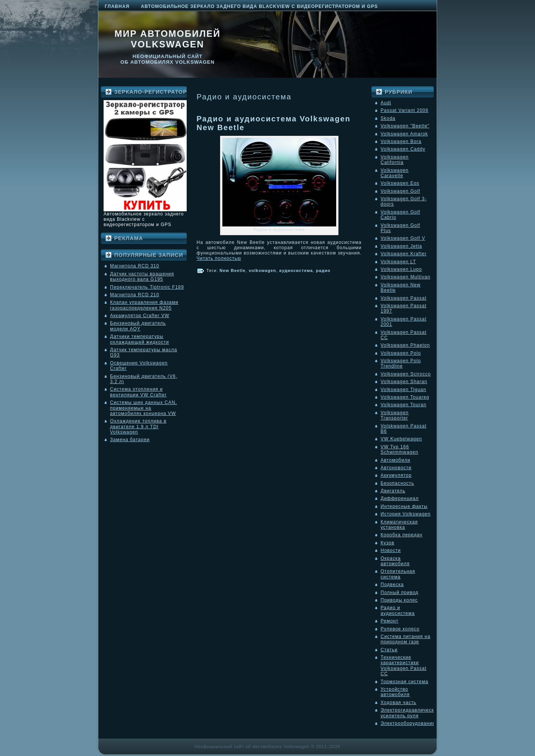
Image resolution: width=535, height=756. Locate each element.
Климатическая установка (399, 525)
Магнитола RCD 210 (135, 295)
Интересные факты (404, 506)
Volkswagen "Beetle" (405, 126)
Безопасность (397, 483)
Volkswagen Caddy (403, 149)
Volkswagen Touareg (405, 397)
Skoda (388, 118)
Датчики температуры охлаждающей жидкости (139, 339)
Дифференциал (400, 498)
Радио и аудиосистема (398, 610)
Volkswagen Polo (401, 353)
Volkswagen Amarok (404, 134)
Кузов (387, 543)
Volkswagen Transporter (395, 415)
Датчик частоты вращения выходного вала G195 (142, 277)
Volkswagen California (395, 160)
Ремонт (389, 621)
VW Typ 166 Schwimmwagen (399, 450)
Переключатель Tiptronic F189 (147, 287)
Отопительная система (398, 574)
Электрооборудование (408, 723)
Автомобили (395, 460)
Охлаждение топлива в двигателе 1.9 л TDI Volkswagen (138, 427)
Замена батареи (130, 440)
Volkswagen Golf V (403, 238)
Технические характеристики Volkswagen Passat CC (404, 666)
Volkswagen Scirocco (406, 374)
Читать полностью (219, 258)
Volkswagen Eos (400, 183)
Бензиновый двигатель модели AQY (138, 326)
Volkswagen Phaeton (405, 345)
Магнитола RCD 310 (135, 266)
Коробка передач (401, 535)
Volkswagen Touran (404, 405)
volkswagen (262, 270)
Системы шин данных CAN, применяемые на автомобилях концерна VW (143, 408)
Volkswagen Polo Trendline (401, 363)
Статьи (389, 650)
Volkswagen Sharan (404, 382)
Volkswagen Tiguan (403, 390)
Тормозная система (404, 682)
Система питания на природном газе (405, 639)
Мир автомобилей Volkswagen (168, 39)
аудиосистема (296, 270)
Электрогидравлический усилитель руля (410, 713)
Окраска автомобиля (395, 561)
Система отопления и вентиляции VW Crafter (138, 392)
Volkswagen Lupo (401, 269)
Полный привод (400, 593)
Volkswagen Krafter (404, 254)
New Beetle (233, 270)
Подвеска (392, 585)
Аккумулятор (396, 475)
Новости (391, 550)
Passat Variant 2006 (404, 110)
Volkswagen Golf (400, 191)
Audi (386, 103)
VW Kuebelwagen (401, 439)
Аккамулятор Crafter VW (140, 316)
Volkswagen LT (398, 262)
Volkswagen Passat (404, 298)
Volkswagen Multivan (405, 277)
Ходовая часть (398, 703)
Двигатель (393, 491)
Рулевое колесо (400, 629)
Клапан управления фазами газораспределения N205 (144, 305)
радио (323, 270)
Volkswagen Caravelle (395, 173)
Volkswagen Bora (401, 141)
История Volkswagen (406, 514)
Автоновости (396, 468)
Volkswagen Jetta (401, 246)
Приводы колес (399, 600)
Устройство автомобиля (395, 692)
